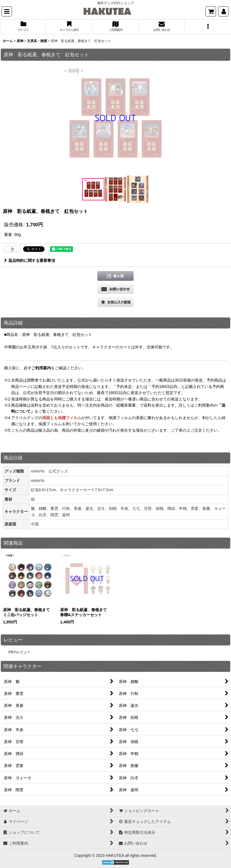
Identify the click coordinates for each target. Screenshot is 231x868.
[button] (7, 11)
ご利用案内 (41, 368)
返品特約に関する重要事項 (30, 260)
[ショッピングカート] (211, 11)
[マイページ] (223, 11)
